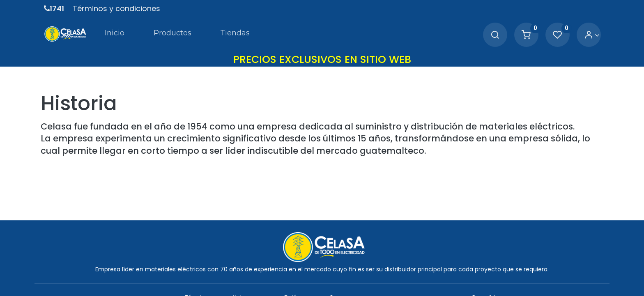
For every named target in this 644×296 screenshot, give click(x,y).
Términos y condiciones (116, 8)
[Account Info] (592, 35)
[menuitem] (115, 35)
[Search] (495, 35)
